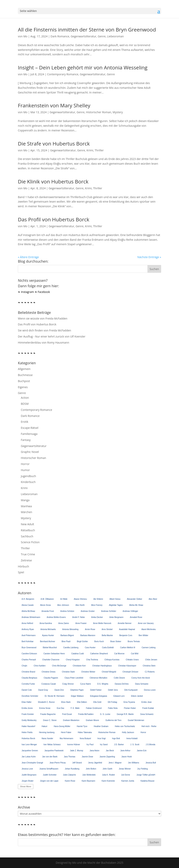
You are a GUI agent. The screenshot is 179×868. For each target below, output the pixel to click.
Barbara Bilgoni (67, 635)
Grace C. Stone (50, 720)
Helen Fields (27, 732)
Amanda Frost (48, 611)
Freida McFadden (86, 714)
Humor (25, 470)
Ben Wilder (143, 635)
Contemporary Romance (63, 74)
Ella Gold (97, 702)
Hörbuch (23, 566)
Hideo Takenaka (85, 732)
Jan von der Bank (50, 757)
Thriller (99, 150)
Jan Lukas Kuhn (29, 757)
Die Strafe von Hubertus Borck (54, 144)
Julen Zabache (69, 775)
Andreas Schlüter (109, 611)
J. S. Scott (135, 745)
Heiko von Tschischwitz (125, 726)
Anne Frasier (81, 623)
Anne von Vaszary (146, 623)
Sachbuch (27, 536)
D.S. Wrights (103, 684)
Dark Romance (60, 36)
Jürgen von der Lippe (49, 781)
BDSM (25, 404)
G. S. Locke (105, 714)
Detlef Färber (96, 690)
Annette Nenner (125, 623)
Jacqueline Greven (30, 751)
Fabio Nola (113, 708)
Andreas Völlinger (130, 611)
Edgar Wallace (77, 696)
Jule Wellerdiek (89, 775)
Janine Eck (142, 751)
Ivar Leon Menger (29, 745)
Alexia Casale (28, 605)
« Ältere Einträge (28, 257)
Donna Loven (150, 690)
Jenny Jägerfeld (95, 763)
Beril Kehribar (28, 641)
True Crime (28, 554)
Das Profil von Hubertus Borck (54, 219)
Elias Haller (27, 702)
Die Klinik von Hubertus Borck (53, 181)
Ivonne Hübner (74, 745)
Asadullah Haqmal (127, 629)
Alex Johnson (63, 605)
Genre (102, 36)
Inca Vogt (102, 738)
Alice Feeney (97, 605)
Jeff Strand (77, 763)
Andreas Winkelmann (31, 617)
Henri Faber (66, 732)
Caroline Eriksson (29, 654)
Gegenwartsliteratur (83, 36)
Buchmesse (25, 375)
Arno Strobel (107, 629)
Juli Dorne (126, 775)
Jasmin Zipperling (107, 757)
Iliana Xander (47, 738)
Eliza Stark (66, 702)
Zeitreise (26, 560)
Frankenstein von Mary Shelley (54, 105)
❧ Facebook (42, 292)
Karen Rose (70, 781)
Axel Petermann (29, 635)
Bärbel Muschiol (50, 648)
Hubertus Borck (28, 738)
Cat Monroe (119, 654)
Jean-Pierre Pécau (58, 763)
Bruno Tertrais (134, 641)
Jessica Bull (151, 763)
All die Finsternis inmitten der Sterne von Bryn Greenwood (87, 30)
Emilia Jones (27, 708)
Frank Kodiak (148, 708)
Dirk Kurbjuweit (131, 690)
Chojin (24, 666)
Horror (25, 464)
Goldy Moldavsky (29, 720)
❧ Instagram (26, 292)
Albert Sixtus (115, 599)
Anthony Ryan (28, 629)
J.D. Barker (119, 745)
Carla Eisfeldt (108, 648)
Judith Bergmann (29, 775)
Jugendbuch (28, 476)
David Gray (43, 690)
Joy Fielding (142, 769)
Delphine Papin (77, 690)
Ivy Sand (104, 745)
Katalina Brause (148, 781)
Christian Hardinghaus (102, 666)
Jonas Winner (125, 769)
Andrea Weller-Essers (56, 617)
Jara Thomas (70, 757)
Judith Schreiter (50, 775)
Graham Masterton (71, 720)
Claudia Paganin (51, 678)
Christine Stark (68, 672)
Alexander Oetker (134, 599)
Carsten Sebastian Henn (54, 654)
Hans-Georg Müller (62, 726)
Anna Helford (27, 623)
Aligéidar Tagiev (116, 605)
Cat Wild (135, 654)
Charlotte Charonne (51, 660)
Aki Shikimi (98, 599)
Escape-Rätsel (30, 428)
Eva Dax (61, 708)
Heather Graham (101, 726)
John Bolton (91, 769)
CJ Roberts (150, 672)
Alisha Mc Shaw (136, 605)
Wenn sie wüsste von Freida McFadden (43, 318)
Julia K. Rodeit (108, 775)
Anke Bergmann (116, 617)
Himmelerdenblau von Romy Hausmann (43, 342)
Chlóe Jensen (151, 660)
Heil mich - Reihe (149, 726)
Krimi (90, 150)
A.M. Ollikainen (47, 599)
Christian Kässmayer (127, 666)
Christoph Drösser (130, 672)
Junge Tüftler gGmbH (146, 775)
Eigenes (23, 387)
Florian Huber (130, 708)
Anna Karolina (46, 623)
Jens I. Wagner (115, 763)
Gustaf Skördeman (136, 720)
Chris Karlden (40, 666)
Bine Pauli (66, 641)
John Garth (107, 769)
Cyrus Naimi (85, 684)
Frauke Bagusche (48, 714)
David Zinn (59, 690)
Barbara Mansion (88, 635)
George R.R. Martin (125, 714)
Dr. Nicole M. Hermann (55, 696)
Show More (26, 786)
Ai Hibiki (64, 599)
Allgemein (24, 369)
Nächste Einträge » (149, 257)
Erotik (25, 422)
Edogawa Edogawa (99, 696)
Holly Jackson (128, 732)
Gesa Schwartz (147, 714)
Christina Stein (149, 666)
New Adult (27, 524)
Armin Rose (90, 629)
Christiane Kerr (79, 666)
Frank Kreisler (28, 714)
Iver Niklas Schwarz (52, 745)
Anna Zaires (64, 623)
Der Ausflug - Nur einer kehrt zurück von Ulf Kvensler (52, 336)
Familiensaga (29, 434)
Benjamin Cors (126, 635)
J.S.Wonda (150, 745)
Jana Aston (94, 751)
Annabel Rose (136, 617)
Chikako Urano (132, 660)
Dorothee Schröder (30, 696)
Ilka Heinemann (66, 738)
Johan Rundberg (72, 769)
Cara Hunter (90, 648)
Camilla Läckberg (71, 648)
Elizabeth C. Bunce (46, 702)
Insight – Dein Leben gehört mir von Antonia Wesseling (83, 67)
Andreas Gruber (88, 611)
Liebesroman (115, 36)
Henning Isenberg (47, 732)
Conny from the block (141, 678)
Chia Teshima (92, 660)
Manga (25, 500)
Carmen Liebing (149, 648)
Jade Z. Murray (77, 751)
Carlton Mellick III (128, 648)
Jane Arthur (125, 751)
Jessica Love (27, 769)
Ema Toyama (129, 702)
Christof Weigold (109, 672)
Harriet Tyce (82, 726)
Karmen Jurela (128, 781)
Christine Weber (88, 672)
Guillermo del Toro (113, 720)
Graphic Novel (30, 452)
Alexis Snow (45, 605)
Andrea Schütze (67, 611)
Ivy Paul (90, 745)
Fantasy (26, 440)
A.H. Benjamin (28, 599)
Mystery (118, 112)
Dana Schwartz (142, 684)
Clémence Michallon (98, 678)
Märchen (26, 512)
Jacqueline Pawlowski (54, 751)
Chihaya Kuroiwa (112, 660)
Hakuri (44, 726)
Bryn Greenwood (29, 648)
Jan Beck (110, 751)
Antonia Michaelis (48, 629)
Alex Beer (153, 599)
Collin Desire (119, 678)
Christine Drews (49, 672)
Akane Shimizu (80, 599)
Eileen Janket (137, 696)
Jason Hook (127, 757)
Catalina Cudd (78, 654)
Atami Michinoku (149, 629)
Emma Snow (45, 708)
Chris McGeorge (59, 666)
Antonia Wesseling (70, 629)
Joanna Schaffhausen (49, 769)
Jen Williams (134, 763)
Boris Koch (99, 641)
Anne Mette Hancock (102, 623)
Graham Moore (92, 720)
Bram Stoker (116, 641)
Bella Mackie (107, 635)
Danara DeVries (122, 684)
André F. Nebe (78, 617)
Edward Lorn (119, 696)
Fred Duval (67, 714)
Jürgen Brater (28, 781)
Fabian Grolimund (94, 708)
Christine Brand (28, 672)
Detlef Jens (113, 690)
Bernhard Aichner (48, 641)
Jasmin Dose (87, 757)
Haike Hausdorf (28, 726)
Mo (25, 36)
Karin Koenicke (108, 781)
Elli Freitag (112, 702)
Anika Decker (97, 617)
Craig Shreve (68, 684)
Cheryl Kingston (73, 660)
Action (25, 398)
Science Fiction (30, 542)
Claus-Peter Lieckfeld (74, 678)
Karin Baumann (89, 781)
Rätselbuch (28, 530)
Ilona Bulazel (85, 738)
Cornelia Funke (28, 684)
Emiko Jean (146, 702)
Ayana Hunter (48, 635)
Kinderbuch (28, 482)
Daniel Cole (27, 690)
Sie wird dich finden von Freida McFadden (44, 330)
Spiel (21, 572)
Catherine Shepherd (99, 654)
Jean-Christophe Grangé (32, 763)
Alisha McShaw (28, 611)
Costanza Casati (49, 684)
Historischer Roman (99, 112)
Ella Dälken (82, 702)
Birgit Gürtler (82, 641)
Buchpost (24, 381)
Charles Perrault (29, 660)
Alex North (80, 605)
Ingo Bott (116, 738)
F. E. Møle (75, 708)
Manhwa (26, 506)
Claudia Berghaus (29, 678)
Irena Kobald (132, 738)
